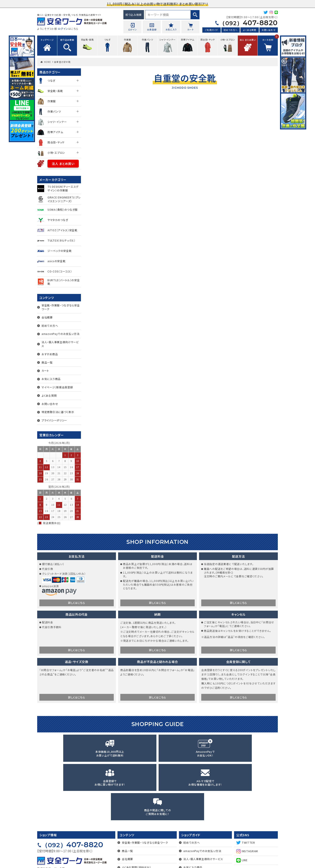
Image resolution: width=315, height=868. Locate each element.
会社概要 (47, 317)
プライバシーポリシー (54, 420)
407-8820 (246, 23)
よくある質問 (249, 30)
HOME (47, 62)
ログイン (63, 29)
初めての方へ (230, 30)
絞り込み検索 (134, 15)
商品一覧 (47, 362)
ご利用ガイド (212, 30)
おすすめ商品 (50, 354)
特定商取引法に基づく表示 (58, 412)
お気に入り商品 (51, 379)
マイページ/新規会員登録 (57, 387)
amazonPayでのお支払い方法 (61, 334)
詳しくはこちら (77, 603)
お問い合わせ (269, 30)
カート (45, 370)
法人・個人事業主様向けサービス (60, 344)
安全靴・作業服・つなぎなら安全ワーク (61, 307)
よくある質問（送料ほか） (136, 811)
